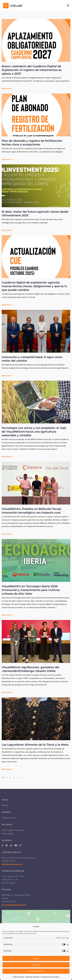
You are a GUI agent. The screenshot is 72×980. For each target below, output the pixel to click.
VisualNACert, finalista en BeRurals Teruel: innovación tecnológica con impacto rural (32, 511)
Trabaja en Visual (8, 818)
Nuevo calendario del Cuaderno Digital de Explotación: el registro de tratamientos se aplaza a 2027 (32, 70)
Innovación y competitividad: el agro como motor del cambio (32, 359)
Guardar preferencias (36, 971)
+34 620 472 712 (9, 861)
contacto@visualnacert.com (14, 905)
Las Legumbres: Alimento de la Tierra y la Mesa (35, 745)
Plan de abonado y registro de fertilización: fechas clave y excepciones (32, 143)
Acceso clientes (8, 834)
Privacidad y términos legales (50, 977)
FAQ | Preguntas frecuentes (13, 830)
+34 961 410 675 (9, 901)
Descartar (36, 965)
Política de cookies (19, 977)
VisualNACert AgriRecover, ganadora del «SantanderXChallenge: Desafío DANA (30, 669)
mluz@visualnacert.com (12, 864)
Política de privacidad (33, 977)
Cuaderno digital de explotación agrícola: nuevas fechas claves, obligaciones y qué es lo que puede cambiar (34, 286)
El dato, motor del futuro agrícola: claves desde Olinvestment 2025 (35, 214)
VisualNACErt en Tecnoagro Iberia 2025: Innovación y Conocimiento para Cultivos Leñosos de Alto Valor (31, 590)
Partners (5, 805)
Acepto (36, 958)
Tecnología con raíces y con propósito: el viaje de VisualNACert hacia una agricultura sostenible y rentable (34, 432)
